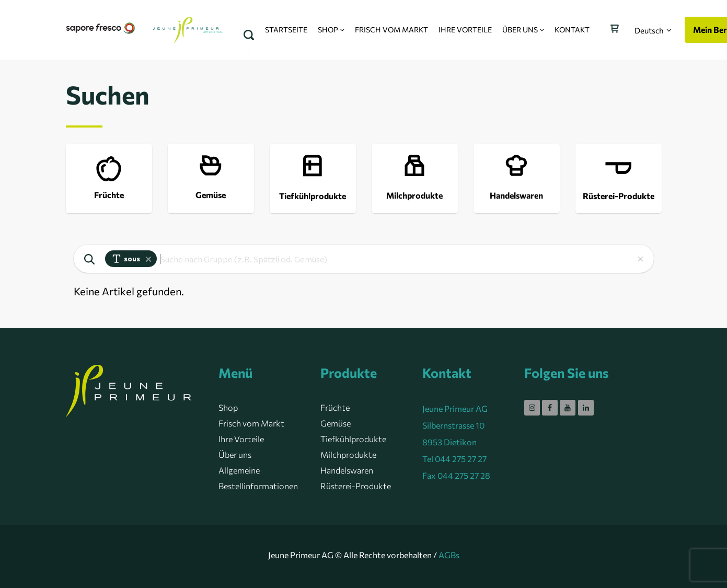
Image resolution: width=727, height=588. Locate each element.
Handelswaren (347, 470)
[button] (653, 30)
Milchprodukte (348, 454)
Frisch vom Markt (251, 423)
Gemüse (336, 423)
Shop (228, 407)
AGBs (449, 555)
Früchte (335, 407)
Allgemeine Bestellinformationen (258, 478)
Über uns (235, 454)
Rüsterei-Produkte (356, 486)
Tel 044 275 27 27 (454, 459)
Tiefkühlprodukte (353, 439)
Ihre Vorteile (241, 439)
